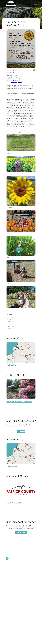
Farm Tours (9, 319)
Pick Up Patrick (9, 630)
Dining (7, 612)
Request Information (10, 615)
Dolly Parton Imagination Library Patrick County (15, 581)
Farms (8, 324)
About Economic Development (12, 590)
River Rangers (8, 582)
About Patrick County (10, 605)
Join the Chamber (9, 571)
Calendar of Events (10, 607)
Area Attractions (10, 317)
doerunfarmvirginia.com (16, 82)
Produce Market (10, 326)
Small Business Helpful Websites (12, 595)
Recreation (9, 328)
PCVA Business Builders (11, 577)
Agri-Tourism (9, 315)
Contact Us (8, 574)
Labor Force (8, 592)
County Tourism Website (11, 613)
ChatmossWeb (13, 637)
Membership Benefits (10, 569)
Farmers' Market (10, 321)
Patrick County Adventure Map (12, 608)
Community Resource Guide (11, 576)
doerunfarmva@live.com (15, 80)
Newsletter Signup (9, 579)
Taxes (7, 594)
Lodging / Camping (9, 610)
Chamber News (9, 567)
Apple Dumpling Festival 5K (11, 628)
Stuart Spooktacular (10, 626)
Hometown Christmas (10, 625)
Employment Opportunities (11, 597)
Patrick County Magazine (11, 617)
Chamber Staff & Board (10, 572)
